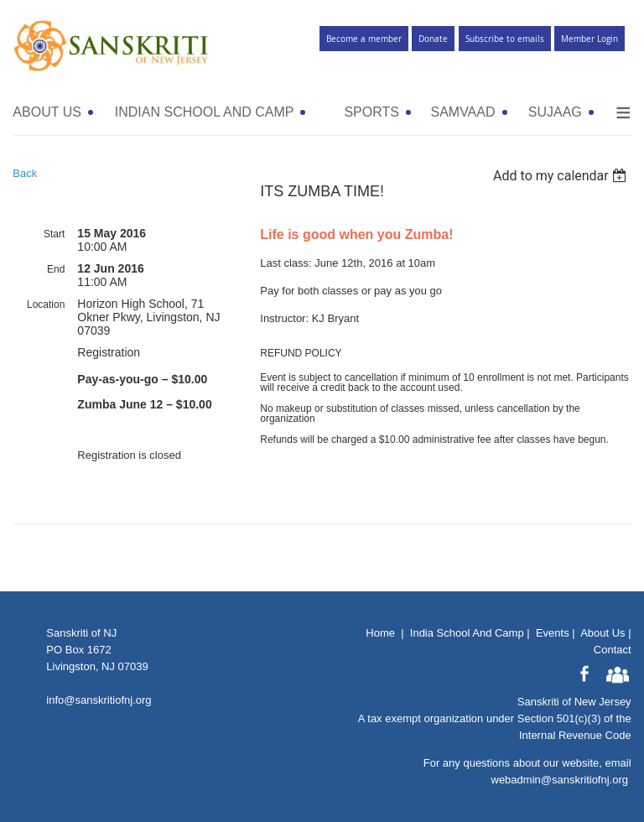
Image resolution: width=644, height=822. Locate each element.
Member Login (589, 39)
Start (54, 234)
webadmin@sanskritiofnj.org (560, 780)
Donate (433, 39)
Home (380, 633)
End (56, 269)
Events (553, 633)
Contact (613, 650)
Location (46, 304)
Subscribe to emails (505, 39)
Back (25, 173)
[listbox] (562, 176)
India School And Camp (467, 633)
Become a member (364, 39)
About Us (602, 633)
